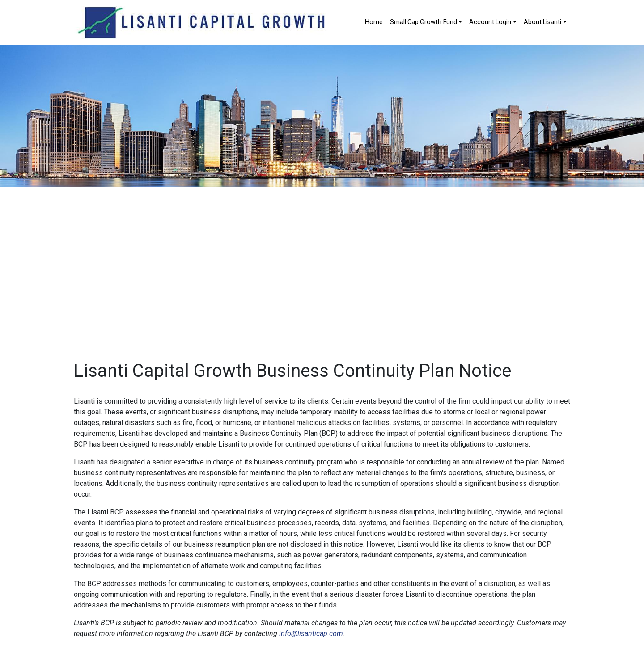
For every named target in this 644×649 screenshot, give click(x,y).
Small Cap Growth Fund (424, 22)
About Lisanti (542, 22)
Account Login (490, 22)
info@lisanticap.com (311, 634)
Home (374, 22)
